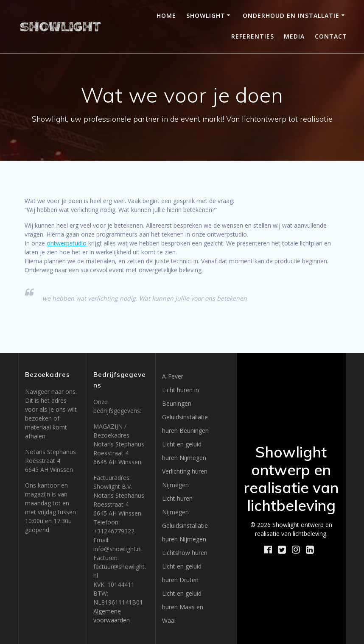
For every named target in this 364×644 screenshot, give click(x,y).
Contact (331, 36)
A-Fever (173, 376)
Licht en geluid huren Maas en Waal (183, 607)
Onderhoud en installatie (291, 15)
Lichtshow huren (185, 553)
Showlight (206, 15)
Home (166, 15)
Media (294, 36)
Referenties (253, 36)
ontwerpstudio (67, 243)
